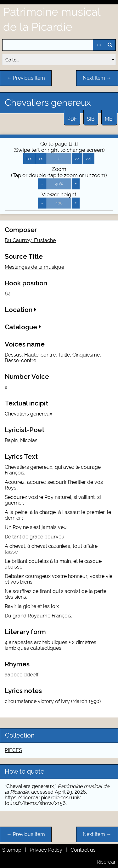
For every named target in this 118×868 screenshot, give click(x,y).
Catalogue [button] (23, 327)
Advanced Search (98, 45)
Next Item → (97, 78)
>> (77, 159)
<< (41, 159)
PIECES (13, 750)
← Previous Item (26, 78)
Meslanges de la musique (34, 267)
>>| (89, 159)
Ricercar (106, 862)
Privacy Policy (46, 850)
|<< (29, 159)
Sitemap (12, 850)
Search (110, 45)
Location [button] (21, 310)
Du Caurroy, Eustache (30, 240)
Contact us (83, 850)
